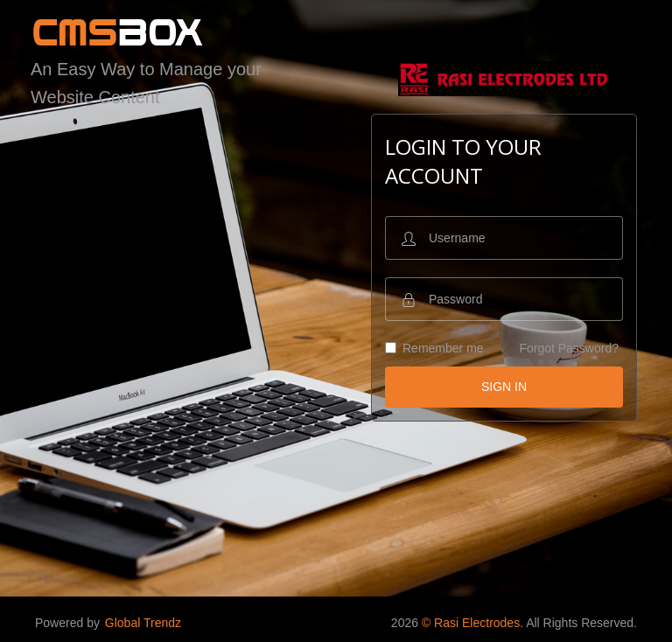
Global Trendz (143, 623)
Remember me (434, 348)
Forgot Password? (569, 348)
